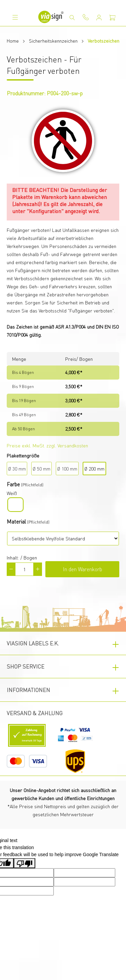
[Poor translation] (25, 863)
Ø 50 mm (41, 469)
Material (16, 521)
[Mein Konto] (99, 17)
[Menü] (15, 17)
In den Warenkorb (82, 569)
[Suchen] (72, 17)
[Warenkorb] (113, 17)
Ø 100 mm (67, 469)
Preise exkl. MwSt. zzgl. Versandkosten (47, 445)
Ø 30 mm (17, 469)
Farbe (13, 484)
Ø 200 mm (94, 469)
